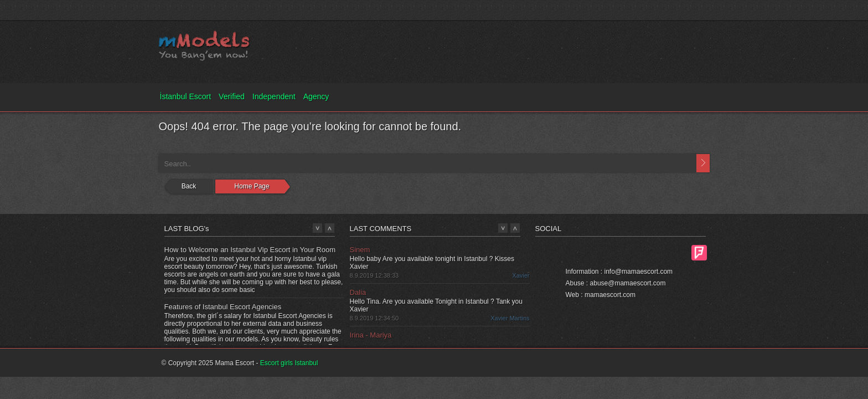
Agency (316, 96)
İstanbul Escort (186, 96)
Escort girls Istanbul (289, 363)
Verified (232, 96)
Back (189, 186)
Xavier (521, 275)
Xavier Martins (510, 318)
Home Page (252, 186)
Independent (274, 96)
